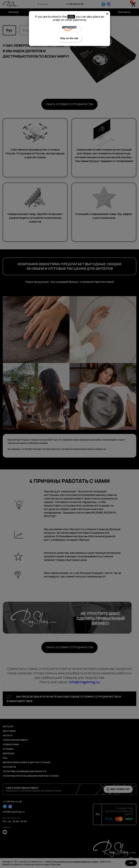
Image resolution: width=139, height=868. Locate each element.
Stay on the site (69, 38)
